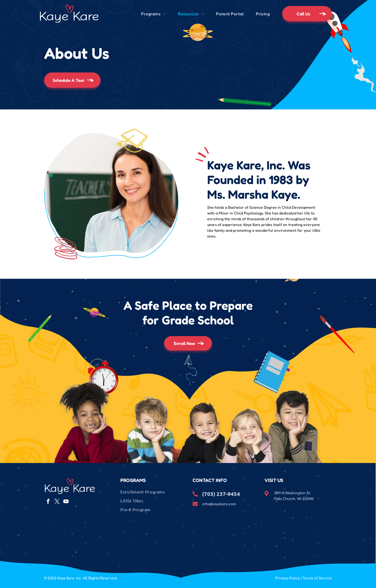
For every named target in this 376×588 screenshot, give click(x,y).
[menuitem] (153, 14)
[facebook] (48, 502)
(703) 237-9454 (221, 494)
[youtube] (66, 502)
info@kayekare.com (219, 504)
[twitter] (57, 502)
